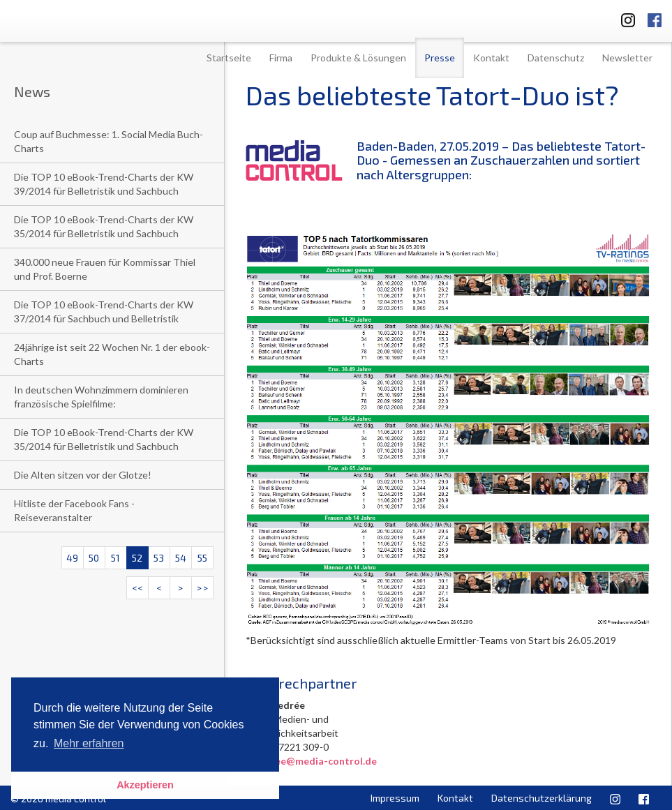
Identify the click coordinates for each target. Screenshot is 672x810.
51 (115, 558)
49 (72, 558)
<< (137, 588)
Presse (440, 58)
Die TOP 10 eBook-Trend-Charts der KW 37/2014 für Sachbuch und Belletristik (104, 312)
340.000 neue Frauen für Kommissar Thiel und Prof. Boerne (105, 269)
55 (202, 558)
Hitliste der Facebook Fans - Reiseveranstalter (74, 510)
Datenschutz (556, 58)
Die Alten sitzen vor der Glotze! (83, 475)
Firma (281, 58)
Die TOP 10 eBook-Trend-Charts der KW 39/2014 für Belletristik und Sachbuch (104, 184)
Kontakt (491, 58)
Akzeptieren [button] (145, 785)
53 (159, 558)
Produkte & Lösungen (358, 58)
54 (181, 558)
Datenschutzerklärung (542, 798)
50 (94, 558)
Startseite (229, 58)
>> (202, 588)
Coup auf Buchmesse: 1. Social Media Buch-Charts (109, 141)
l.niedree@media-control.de (311, 761)
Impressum (395, 798)
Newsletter (627, 58)
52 (137, 558)
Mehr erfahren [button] (89, 743)
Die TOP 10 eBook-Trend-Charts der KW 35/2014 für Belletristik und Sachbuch (104, 226)
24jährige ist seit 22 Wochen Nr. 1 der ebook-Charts (112, 354)
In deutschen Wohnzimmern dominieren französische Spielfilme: (101, 397)
